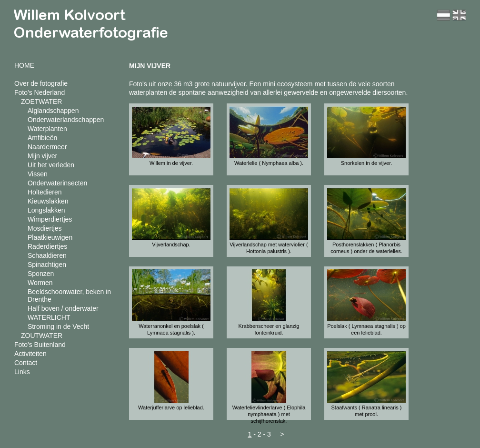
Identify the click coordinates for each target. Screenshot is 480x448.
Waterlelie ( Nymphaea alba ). (269, 163)
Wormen (40, 283)
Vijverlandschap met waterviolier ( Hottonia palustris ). (269, 248)
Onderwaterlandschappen (66, 120)
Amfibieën (42, 138)
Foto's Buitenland (40, 345)
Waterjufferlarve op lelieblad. (171, 407)
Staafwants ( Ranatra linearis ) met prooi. (367, 411)
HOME (24, 65)
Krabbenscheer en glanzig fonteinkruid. (269, 329)
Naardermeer (47, 147)
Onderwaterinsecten (57, 183)
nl (443, 15)
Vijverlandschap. (171, 244)
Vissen (38, 174)
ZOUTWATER (42, 336)
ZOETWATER (41, 102)
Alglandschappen (53, 111)
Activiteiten (30, 354)
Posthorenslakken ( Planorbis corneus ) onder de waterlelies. (366, 248)
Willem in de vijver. (171, 163)
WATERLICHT (49, 317)
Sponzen (41, 274)
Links (22, 372)
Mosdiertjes (45, 228)
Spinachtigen (47, 265)
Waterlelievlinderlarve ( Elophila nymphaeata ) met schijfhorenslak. (269, 414)
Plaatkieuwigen (50, 237)
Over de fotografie (41, 83)
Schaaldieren (47, 255)
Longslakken (46, 210)
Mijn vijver (42, 156)
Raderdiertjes (47, 246)
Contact (26, 363)
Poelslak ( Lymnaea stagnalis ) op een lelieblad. (366, 329)
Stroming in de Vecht (58, 326)
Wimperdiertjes (50, 219)
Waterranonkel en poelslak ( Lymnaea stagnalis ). (171, 329)
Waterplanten (47, 129)
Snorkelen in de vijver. (367, 163)
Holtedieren (45, 192)
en (459, 15)
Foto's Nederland (40, 92)
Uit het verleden (51, 165)
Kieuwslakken (48, 201)
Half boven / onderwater (63, 308)
